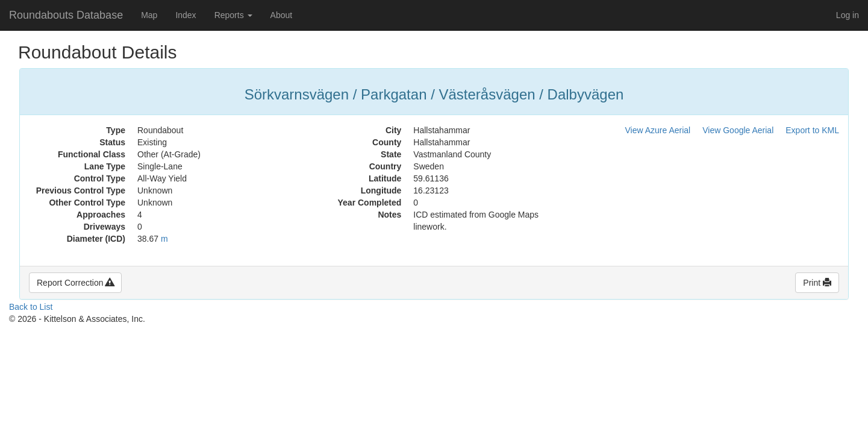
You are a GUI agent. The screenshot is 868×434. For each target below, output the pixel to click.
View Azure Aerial (658, 130)
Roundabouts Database (66, 15)
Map (149, 15)
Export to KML (812, 130)
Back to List (31, 307)
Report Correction (75, 283)
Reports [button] (233, 15)
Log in (848, 15)
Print (817, 283)
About (282, 15)
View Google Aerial (738, 130)
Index (186, 15)
